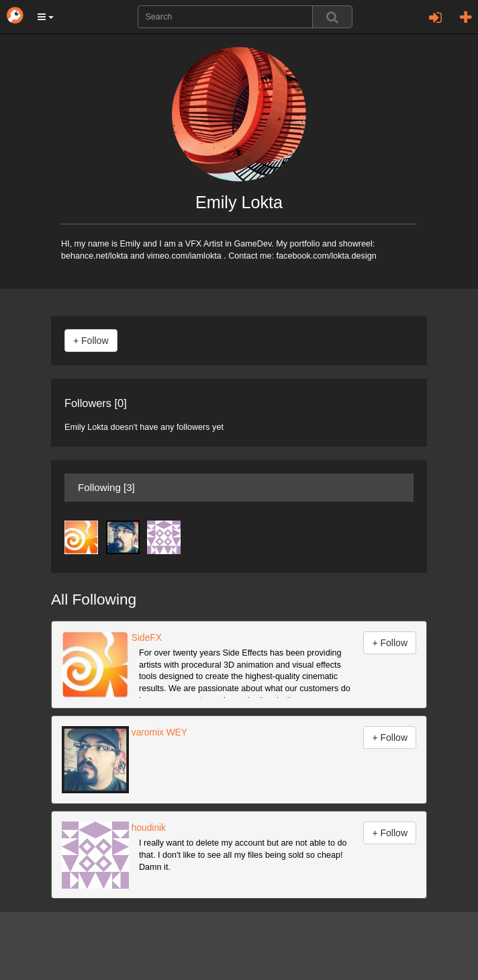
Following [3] (106, 487)
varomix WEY (158, 732)
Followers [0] (96, 403)
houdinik (147, 828)
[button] (46, 17)
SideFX (145, 638)
